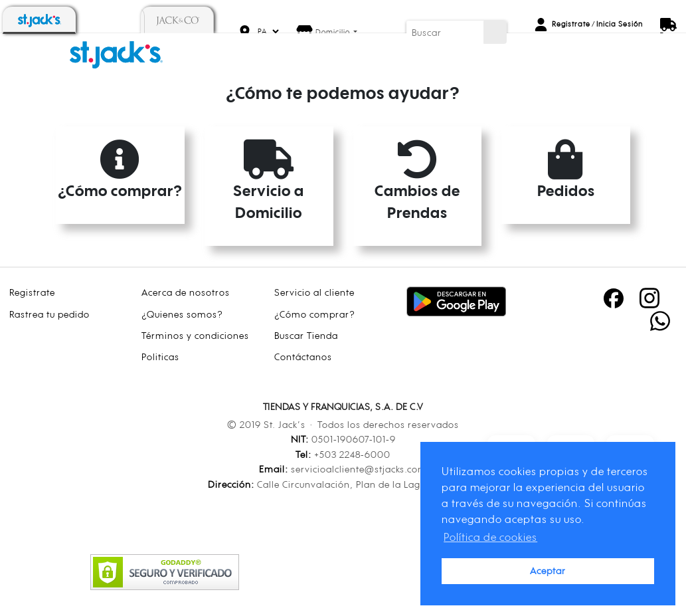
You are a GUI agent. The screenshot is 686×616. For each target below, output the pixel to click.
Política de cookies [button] (490, 537)
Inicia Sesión (620, 24)
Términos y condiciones (195, 335)
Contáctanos (303, 357)
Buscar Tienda (306, 335)
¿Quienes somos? (182, 314)
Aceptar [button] (548, 570)
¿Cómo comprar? (315, 314)
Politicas (160, 357)
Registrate (571, 24)
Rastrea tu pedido (49, 314)
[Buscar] (445, 32)
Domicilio (334, 32)
